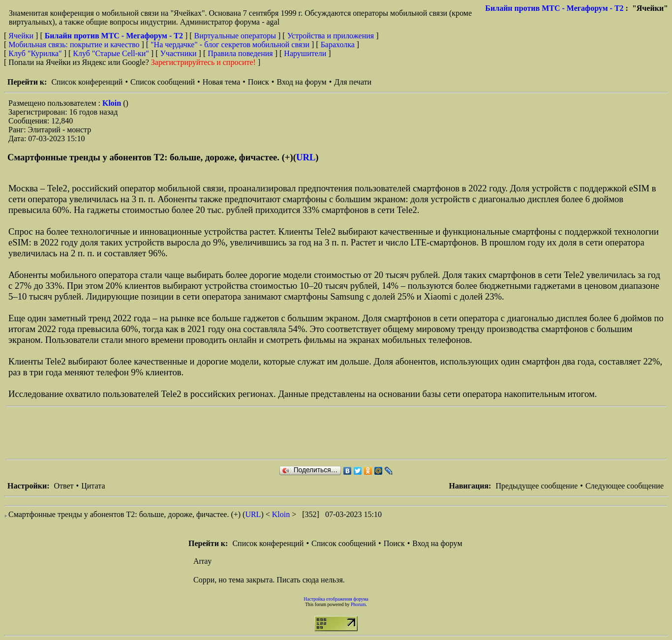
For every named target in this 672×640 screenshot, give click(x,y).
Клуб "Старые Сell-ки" (111, 53)
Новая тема (222, 82)
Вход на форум (301, 82)
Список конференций (87, 82)
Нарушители (305, 53)
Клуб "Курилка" (35, 53)
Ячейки (22, 36)
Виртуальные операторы (235, 36)
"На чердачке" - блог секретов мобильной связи (230, 45)
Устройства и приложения (331, 36)
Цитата (93, 486)
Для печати (353, 82)
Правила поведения (240, 53)
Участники (179, 53)
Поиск (259, 82)
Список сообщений (163, 82)
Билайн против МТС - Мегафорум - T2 (554, 8)
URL (306, 157)
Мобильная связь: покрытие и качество (74, 45)
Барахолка (338, 45)
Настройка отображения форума (336, 599)
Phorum (358, 604)
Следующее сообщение (625, 486)
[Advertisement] (185, 433)
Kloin (113, 103)
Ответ (63, 486)
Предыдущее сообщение (536, 486)
